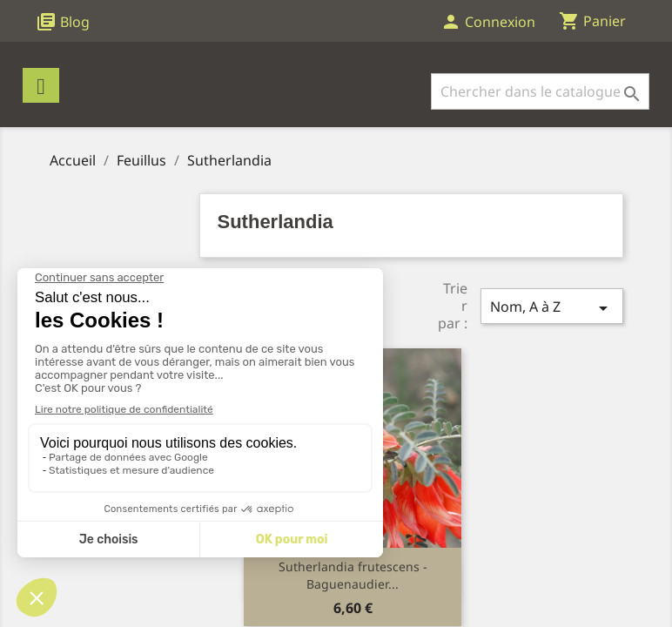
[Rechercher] (540, 91)
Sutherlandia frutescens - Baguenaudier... (353, 575)
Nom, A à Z (552, 308)
